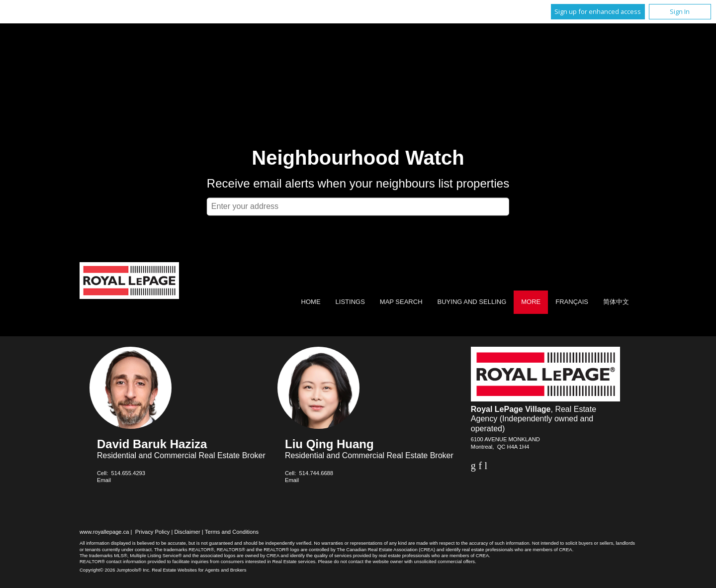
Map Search (401, 302)
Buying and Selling (472, 302)
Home (311, 302)
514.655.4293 (128, 473)
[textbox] (358, 206)
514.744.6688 (316, 473)
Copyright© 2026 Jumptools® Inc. (115, 570)
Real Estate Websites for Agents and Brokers (199, 570)
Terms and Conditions (232, 532)
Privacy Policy (153, 532)
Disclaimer (187, 532)
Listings (350, 302)
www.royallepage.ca (104, 532)
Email (104, 480)
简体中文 (616, 302)
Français (572, 302)
